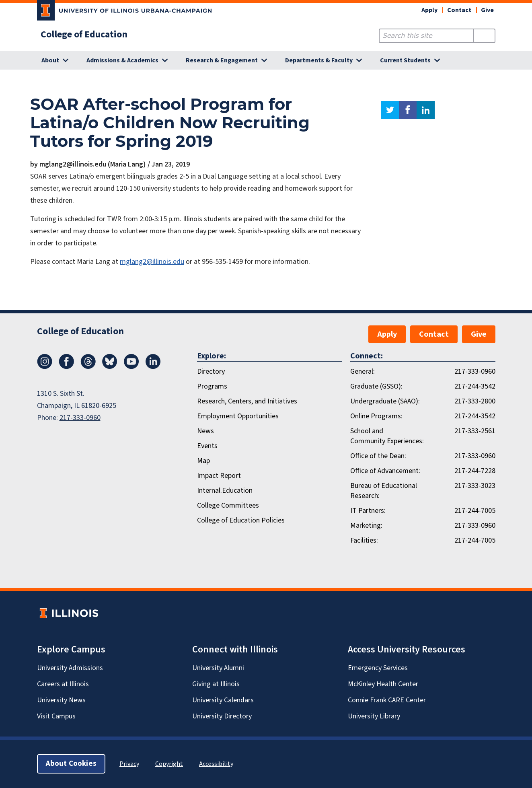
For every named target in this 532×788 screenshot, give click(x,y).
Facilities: (364, 540)
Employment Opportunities (238, 416)
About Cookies (71, 764)
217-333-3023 (475, 486)
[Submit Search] (484, 36)
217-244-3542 (475, 386)
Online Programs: (376, 416)
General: (363, 371)
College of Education (84, 35)
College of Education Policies (241, 520)
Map (203, 461)
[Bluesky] (110, 367)
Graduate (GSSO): (376, 386)
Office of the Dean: (378, 456)
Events (207, 446)
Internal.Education (225, 491)
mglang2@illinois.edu (152, 262)
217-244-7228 (475, 471)
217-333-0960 (80, 418)
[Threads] (88, 367)
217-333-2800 (475, 401)
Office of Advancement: (385, 471)
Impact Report (219, 476)
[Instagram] (45, 367)
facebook (408, 110)
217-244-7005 (475, 511)
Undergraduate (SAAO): (385, 401)
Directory (211, 371)
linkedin (426, 110)
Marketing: (366, 526)
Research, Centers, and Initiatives (247, 401)
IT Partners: (368, 511)
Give (487, 10)
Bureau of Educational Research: (384, 491)
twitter (390, 110)
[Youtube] (131, 367)
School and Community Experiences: (387, 436)
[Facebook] (66, 367)
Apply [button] (429, 10)
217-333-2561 (475, 431)
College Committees (228, 505)
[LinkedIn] (153, 367)
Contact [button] (459, 10)
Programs (212, 386)
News (205, 431)
